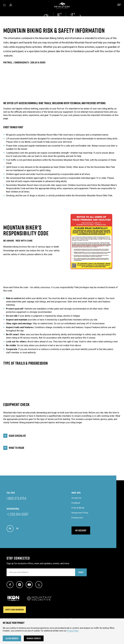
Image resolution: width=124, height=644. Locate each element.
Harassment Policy (80, 513)
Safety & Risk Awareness (15, 610)
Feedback (76, 503)
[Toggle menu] (119, 5)
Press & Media (78, 508)
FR (19, 528)
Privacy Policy (73, 631)
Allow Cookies (12, 638)
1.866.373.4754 (16, 498)
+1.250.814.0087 (18, 514)
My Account (81, 530)
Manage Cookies (34, 638)
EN (11, 528)
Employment (77, 518)
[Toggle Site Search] (4, 5)
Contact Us (76, 498)
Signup (81, 572)
